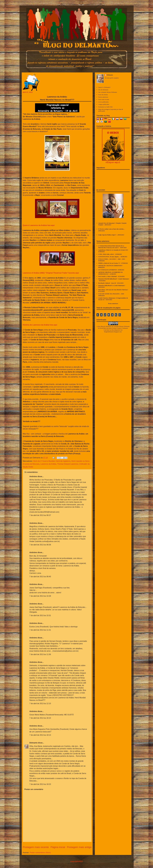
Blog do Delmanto (106, 326)
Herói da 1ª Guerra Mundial (44, 461)
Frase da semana (103, 95)
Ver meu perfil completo (112, 78)
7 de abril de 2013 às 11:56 (40, 654)
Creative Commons (122, 328)
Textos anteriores (103, 97)
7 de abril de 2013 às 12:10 (40, 704)
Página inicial (58, 847)
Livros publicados (103, 102)
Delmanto (34, 743)
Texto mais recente (104, 99)
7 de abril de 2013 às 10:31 (40, 615)
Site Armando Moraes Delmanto (108, 92)
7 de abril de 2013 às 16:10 (40, 718)
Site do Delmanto (103, 90)
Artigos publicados (104, 104)
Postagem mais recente (36, 847)
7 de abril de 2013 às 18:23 (40, 784)
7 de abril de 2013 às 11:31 (40, 630)
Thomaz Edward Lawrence (68, 464)
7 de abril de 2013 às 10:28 (40, 596)
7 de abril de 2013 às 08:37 (40, 515)
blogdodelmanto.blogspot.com (113, 332)
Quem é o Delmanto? (104, 87)
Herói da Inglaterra (63, 461)
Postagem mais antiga (79, 847)
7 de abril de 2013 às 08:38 (40, 545)
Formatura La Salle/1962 (105, 107)
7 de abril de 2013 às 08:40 (40, 577)
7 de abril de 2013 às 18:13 (40, 735)
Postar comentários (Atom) (40, 853)
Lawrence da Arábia (48, 464)
